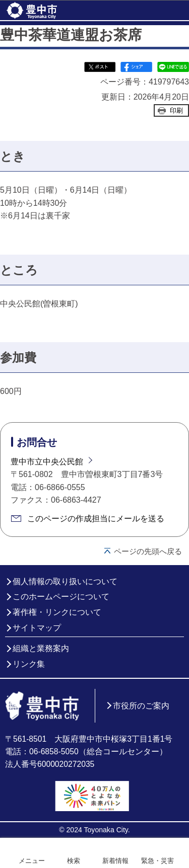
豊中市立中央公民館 (47, 462)
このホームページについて (61, 597)
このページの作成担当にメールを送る (96, 519)
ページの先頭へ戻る (148, 551)
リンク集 (29, 664)
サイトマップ (37, 628)
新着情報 (115, 861)
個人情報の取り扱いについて (65, 581)
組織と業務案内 (41, 648)
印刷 (176, 110)
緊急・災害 (157, 861)
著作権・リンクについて (57, 612)
